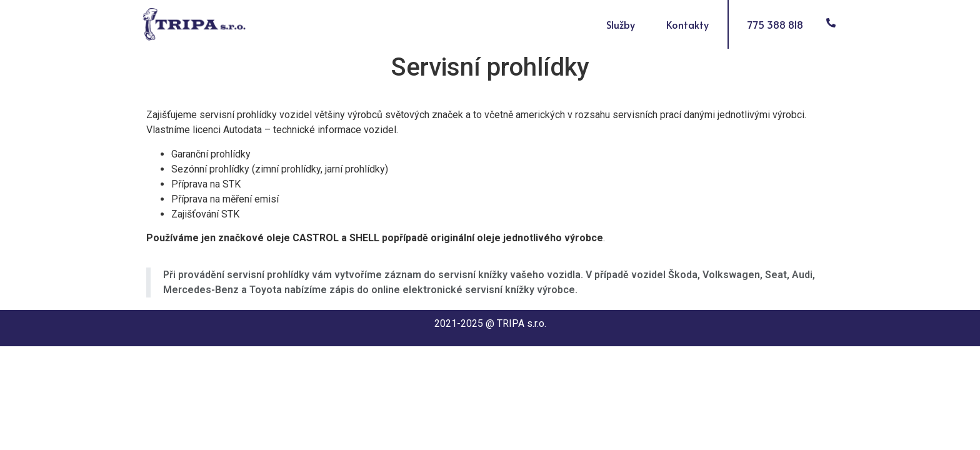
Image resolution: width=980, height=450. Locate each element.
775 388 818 (775, 24)
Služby (624, 24)
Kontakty (687, 24)
